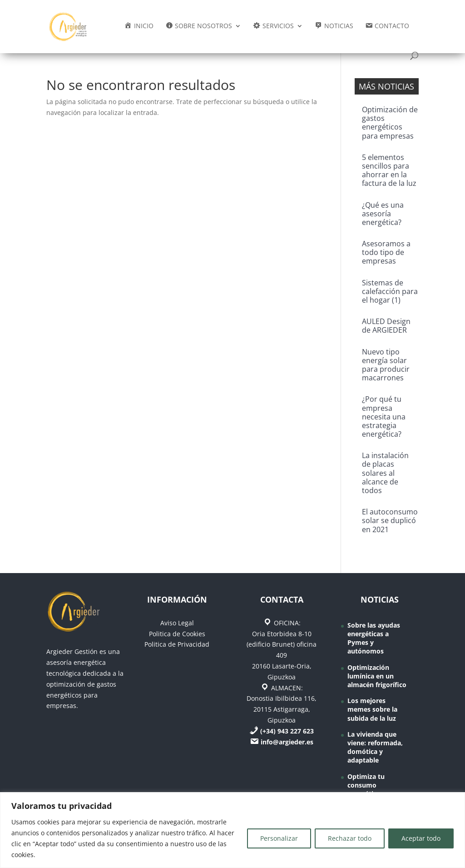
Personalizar (279, 838)
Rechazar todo (350, 838)
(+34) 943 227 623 (287, 731)
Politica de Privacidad (177, 644)
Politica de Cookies (177, 634)
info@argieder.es (287, 742)
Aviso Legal (177, 623)
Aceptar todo (421, 838)
